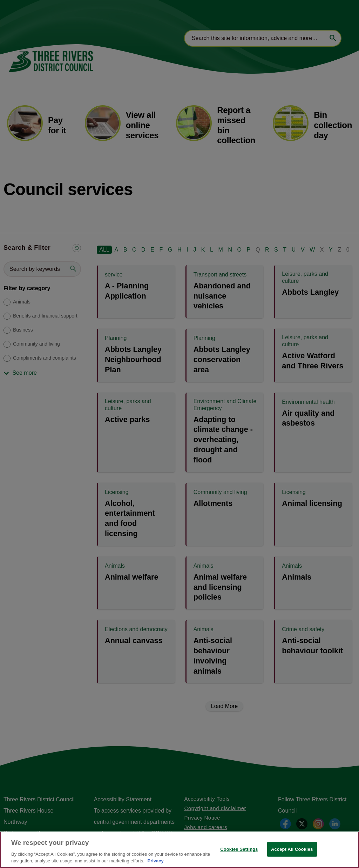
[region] (179, 850)
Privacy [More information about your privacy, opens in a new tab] (155, 861)
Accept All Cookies (292, 849)
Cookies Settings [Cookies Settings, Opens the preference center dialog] (239, 849)
